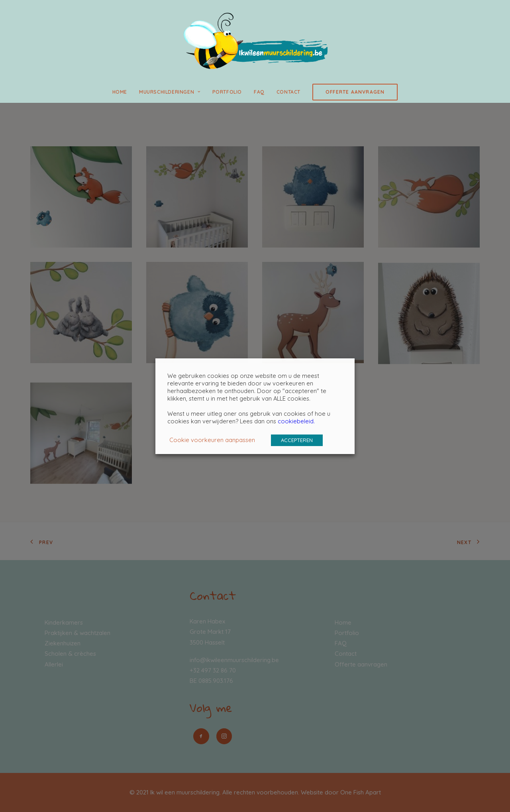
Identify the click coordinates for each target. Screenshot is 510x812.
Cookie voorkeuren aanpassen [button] (212, 440)
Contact (288, 92)
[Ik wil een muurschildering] (255, 41)
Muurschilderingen (170, 92)
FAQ (259, 92)
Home (120, 92)
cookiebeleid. (296, 421)
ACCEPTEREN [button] (297, 440)
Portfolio (227, 92)
